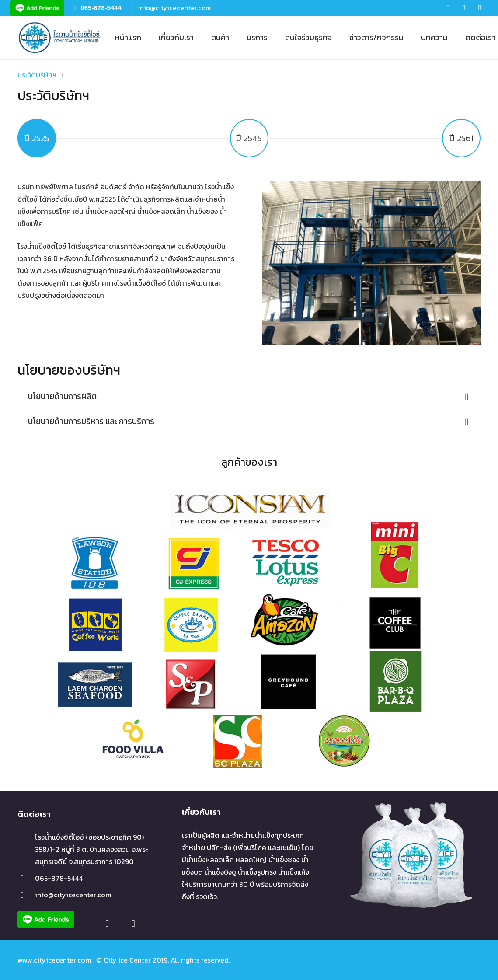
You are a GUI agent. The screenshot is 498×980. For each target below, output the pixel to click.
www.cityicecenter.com (54, 960)
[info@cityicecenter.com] (26, 895)
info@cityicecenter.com (174, 8)
